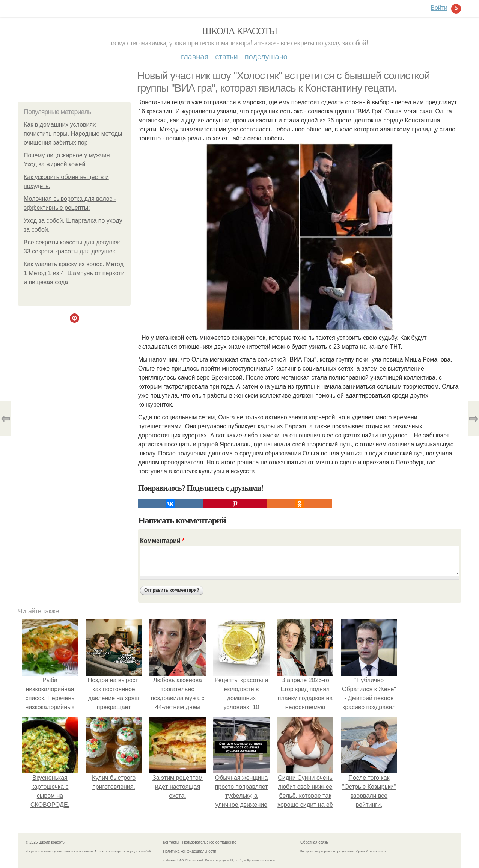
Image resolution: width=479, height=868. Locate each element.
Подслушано (266, 57)
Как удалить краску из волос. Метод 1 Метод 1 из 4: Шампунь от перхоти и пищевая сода (74, 273)
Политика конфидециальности (190, 851)
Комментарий (162, 541)
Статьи (226, 57)
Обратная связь (314, 842)
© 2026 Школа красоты (45, 842)
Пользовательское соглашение (209, 842)
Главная (195, 57)
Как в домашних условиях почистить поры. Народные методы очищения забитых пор (73, 133)
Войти (439, 8)
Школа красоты (239, 31)
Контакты (171, 842)
